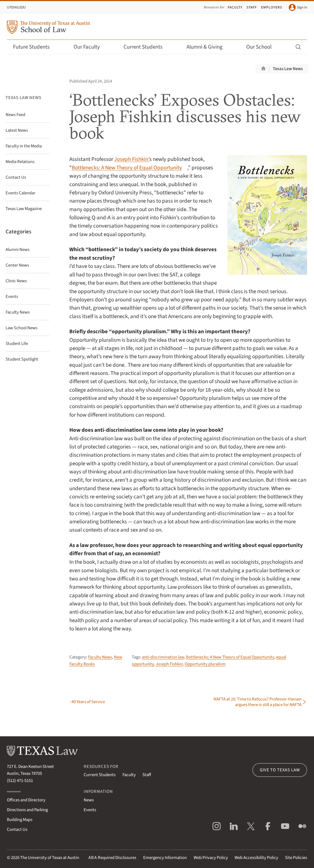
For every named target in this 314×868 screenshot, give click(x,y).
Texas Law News (288, 69)
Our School (262, 47)
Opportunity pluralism (205, 664)
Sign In (298, 7)
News (89, 800)
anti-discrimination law (163, 657)
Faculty (235, 7)
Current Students (147, 47)
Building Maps (20, 820)
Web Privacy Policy (211, 858)
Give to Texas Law (280, 770)
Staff (252, 7)
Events (90, 810)
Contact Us (17, 829)
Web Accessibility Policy (256, 858)
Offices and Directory (26, 800)
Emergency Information (165, 858)
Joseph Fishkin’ (132, 159)
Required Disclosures (112, 858)
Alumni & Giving (208, 47)
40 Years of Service (88, 702)
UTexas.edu (16, 7)
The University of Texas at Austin (50, 858)
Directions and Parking (27, 810)
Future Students (35, 47)
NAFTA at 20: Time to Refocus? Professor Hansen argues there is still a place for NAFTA (258, 702)
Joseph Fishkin (169, 664)
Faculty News (100, 657)
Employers (272, 7)
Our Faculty (90, 47)
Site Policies (296, 858)
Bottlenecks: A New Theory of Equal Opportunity (127, 168)
